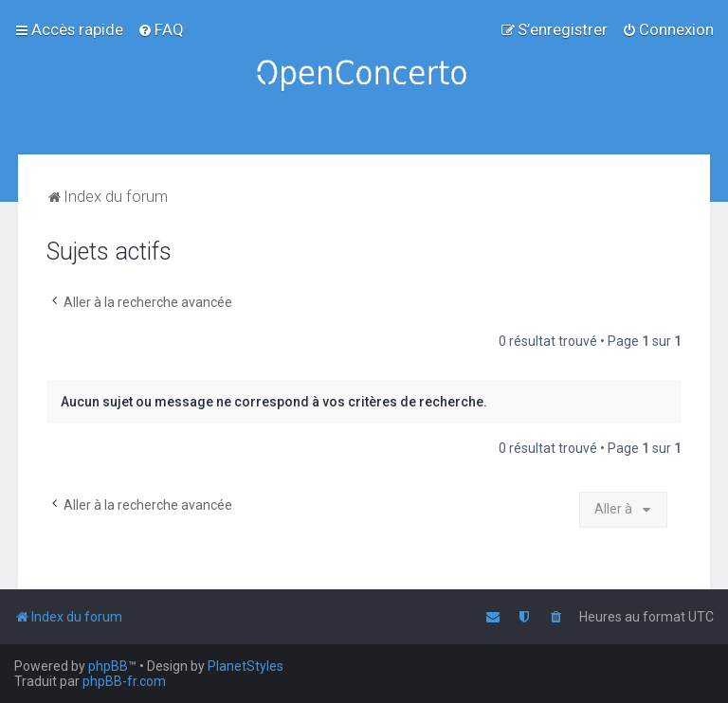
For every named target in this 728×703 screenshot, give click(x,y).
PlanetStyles (246, 666)
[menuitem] (161, 29)
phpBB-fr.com (124, 681)
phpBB (108, 666)
